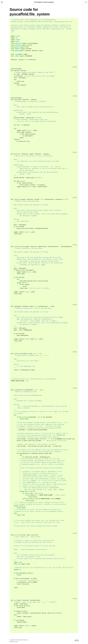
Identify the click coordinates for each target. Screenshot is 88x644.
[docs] (75, 67)
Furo (16, 642)
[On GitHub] (78, 641)
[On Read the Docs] (75, 641)
